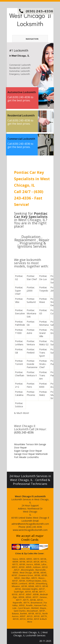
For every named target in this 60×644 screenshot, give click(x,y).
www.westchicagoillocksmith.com (30, 530)
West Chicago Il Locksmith (30, 19)
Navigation (27, 39)
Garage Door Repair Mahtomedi (31, 454)
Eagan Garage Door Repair (28, 451)
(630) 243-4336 (39, 11)
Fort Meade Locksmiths (26, 457)
